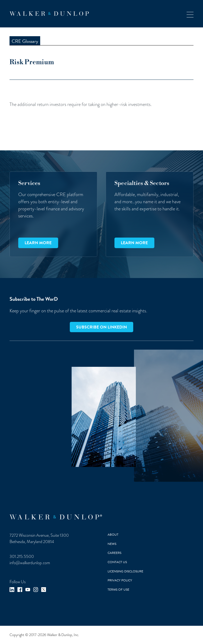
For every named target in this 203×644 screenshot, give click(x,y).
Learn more (38, 243)
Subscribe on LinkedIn (101, 327)
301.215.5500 (22, 556)
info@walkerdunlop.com (30, 563)
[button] (190, 14)
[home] (49, 14)
